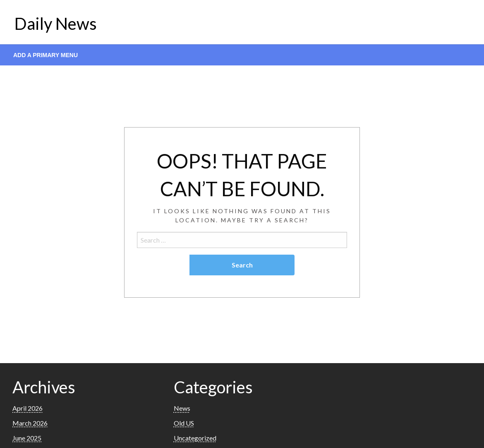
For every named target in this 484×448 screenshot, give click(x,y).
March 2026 (30, 423)
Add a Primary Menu (46, 55)
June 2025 (27, 438)
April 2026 (28, 408)
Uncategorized (195, 438)
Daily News (56, 24)
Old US (184, 423)
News (182, 408)
